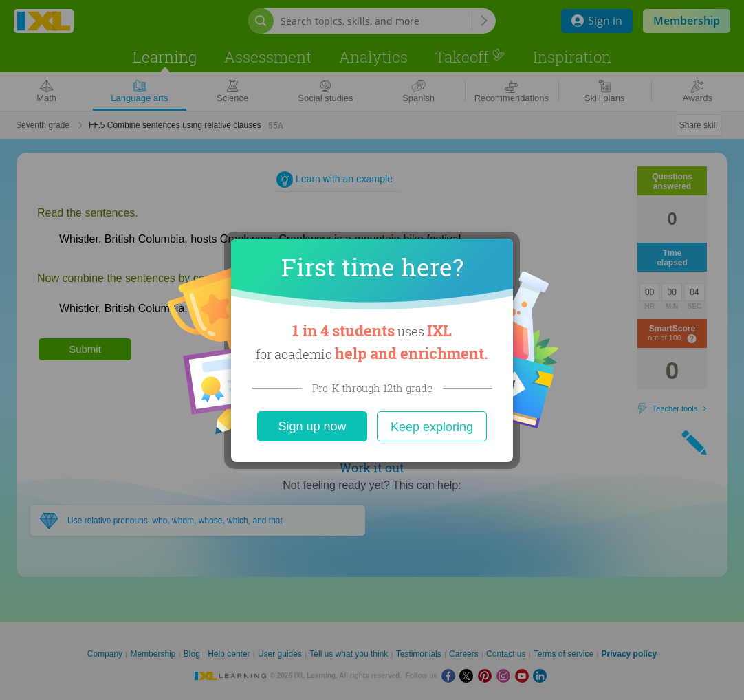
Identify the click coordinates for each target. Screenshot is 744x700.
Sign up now (312, 426)
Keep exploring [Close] (432, 427)
